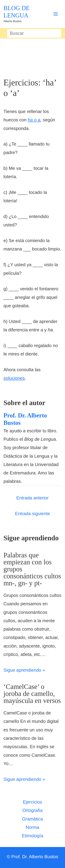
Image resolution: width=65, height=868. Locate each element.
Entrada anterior (32, 498)
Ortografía (32, 810)
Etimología (32, 836)
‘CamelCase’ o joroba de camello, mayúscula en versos (32, 694)
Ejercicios (32, 802)
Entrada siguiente (32, 514)
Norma (32, 827)
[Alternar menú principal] (56, 14)
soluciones (14, 378)
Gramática (33, 819)
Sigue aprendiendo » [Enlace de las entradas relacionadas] (24, 670)
